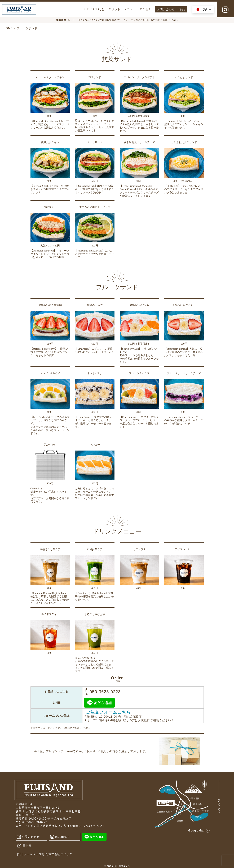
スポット (114, 9)
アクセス (145, 9)
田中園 (24, 846)
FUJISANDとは (94, 9)
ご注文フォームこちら (108, 712)
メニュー (130, 9)
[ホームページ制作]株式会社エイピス (44, 854)
